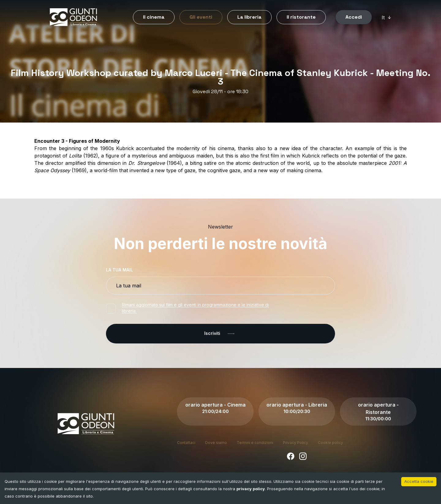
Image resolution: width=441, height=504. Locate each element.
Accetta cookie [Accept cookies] (419, 481)
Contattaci (186, 443)
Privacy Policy (296, 443)
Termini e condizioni (255, 443)
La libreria (249, 17)
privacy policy (251, 489)
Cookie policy (330, 443)
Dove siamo (216, 443)
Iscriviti (221, 334)
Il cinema (154, 17)
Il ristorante (301, 17)
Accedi (354, 17)
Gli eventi (201, 17)
